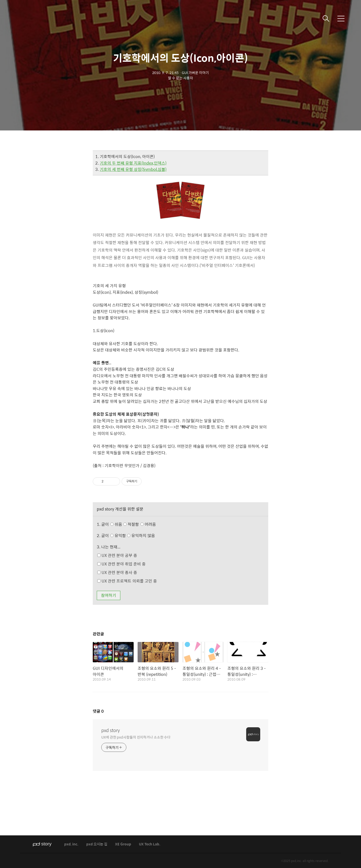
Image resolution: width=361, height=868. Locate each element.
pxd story (111, 730)
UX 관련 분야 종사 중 (117, 572)
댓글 (98, 711)
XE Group (123, 844)
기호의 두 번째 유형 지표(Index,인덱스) (133, 163)
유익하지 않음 (141, 535)
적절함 (140, 524)
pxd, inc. (71, 844)
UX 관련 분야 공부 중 (117, 555)
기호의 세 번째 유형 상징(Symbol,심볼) (133, 169)
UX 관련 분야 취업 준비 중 (121, 564)
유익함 (133, 535)
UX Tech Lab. (150, 844)
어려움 (148, 524)
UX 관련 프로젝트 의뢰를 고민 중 (127, 581)
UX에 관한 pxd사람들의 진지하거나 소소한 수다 (136, 737)
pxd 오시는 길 (97, 844)
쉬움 (134, 524)
